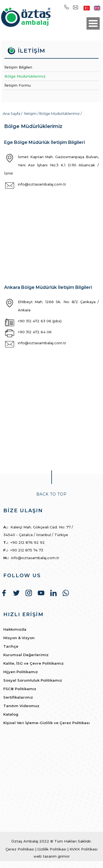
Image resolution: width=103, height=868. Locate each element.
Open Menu (93, 23)
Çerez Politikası (20, 849)
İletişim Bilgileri (18, 67)
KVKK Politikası (83, 849)
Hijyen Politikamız (21, 672)
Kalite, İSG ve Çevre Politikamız (34, 663)
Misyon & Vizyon (19, 638)
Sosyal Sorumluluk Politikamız (33, 680)
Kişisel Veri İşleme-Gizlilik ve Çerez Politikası (47, 723)
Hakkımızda (15, 629)
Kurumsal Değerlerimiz (26, 655)
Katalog (11, 714)
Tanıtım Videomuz (21, 706)
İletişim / (32, 113)
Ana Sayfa (12, 113)
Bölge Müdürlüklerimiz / (60, 113)
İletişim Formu (18, 85)
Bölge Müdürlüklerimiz (25, 76)
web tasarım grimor (52, 856)
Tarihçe (11, 646)
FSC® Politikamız (20, 689)
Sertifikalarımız (18, 697)
